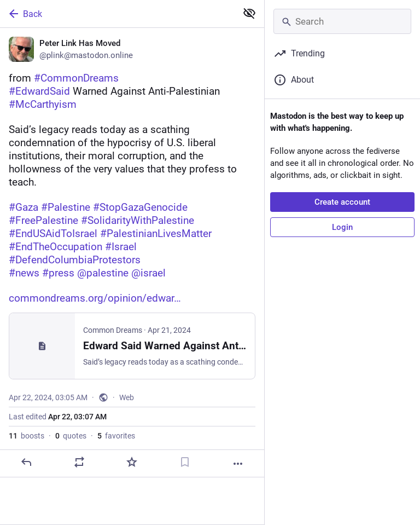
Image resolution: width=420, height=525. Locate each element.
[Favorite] (132, 462)
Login (342, 227)
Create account (342, 202)
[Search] (342, 21)
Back (25, 14)
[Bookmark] (185, 462)
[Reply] (26, 462)
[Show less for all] (249, 13)
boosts (27, 436)
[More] (238, 464)
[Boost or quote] (79, 462)
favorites (116, 436)
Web (127, 397)
